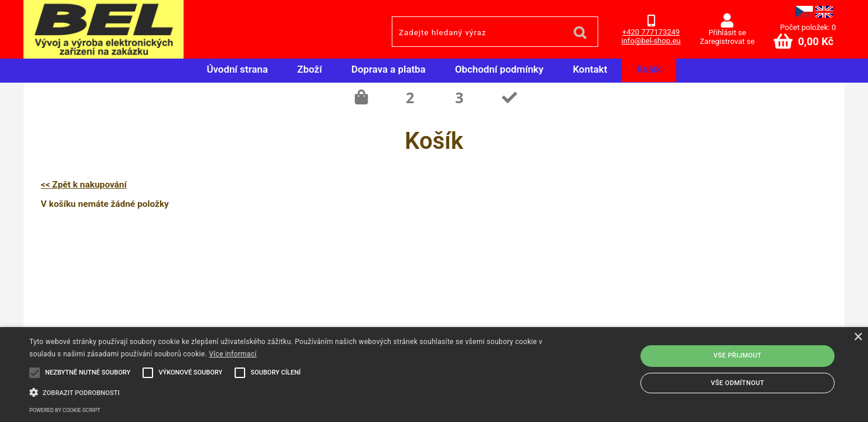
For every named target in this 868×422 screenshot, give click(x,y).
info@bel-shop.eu (651, 41)
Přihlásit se (727, 33)
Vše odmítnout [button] (738, 383)
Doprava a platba (389, 69)
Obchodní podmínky (499, 69)
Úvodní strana (237, 69)
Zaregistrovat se (727, 41)
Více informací (233, 354)
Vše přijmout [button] (738, 355)
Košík (649, 69)
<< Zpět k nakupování (84, 185)
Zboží (310, 69)
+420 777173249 (651, 32)
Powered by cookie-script (65, 410)
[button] (292, 392)
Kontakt (590, 69)
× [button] (858, 337)
